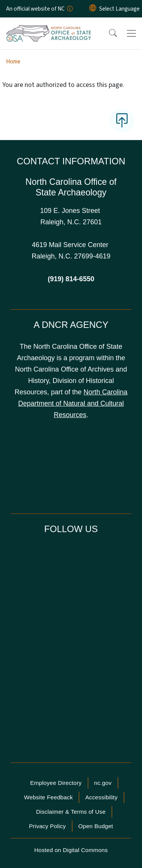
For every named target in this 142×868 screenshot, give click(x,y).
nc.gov (103, 783)
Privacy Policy (47, 826)
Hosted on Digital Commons (71, 850)
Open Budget (96, 826)
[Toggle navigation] (131, 33)
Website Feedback (48, 797)
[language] (119, 9)
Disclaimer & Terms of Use (71, 812)
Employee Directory (56, 783)
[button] (108, 33)
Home (13, 61)
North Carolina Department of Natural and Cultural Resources (73, 403)
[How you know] (69, 9)
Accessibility (101, 797)
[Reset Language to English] (93, 9)
